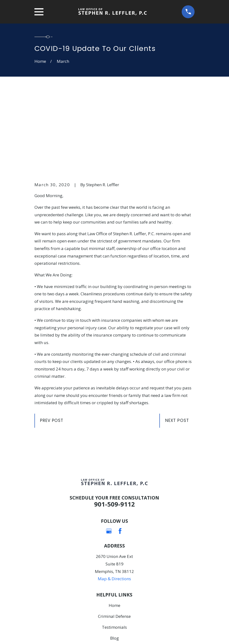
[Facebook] (120, 456)
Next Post (177, 346)
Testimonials (114, 552)
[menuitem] (41, 633)
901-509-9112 (114, 429)
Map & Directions (114, 504)
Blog (114, 563)
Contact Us (114, 574)
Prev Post (52, 346)
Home (114, 530)
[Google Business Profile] (109, 456)
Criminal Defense (114, 541)
